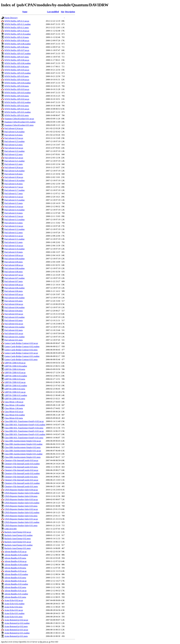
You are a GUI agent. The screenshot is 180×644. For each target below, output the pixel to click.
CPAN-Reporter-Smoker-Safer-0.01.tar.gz (21, 519)
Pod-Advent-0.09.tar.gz (14, 255)
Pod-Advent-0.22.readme (14, 151)
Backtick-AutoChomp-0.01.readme (18, 545)
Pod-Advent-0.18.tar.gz (14, 177)
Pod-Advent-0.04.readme (14, 307)
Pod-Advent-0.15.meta (13, 203)
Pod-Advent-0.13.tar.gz (14, 216)
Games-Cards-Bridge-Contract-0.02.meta (21, 350)
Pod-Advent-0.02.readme (14, 327)
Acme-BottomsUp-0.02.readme (17, 623)
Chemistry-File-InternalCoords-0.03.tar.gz (21, 460)
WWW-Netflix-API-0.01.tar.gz (17, 109)
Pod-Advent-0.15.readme (14, 200)
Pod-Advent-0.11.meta (13, 242)
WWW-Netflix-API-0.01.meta (17, 115)
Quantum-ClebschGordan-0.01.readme (20, 122)
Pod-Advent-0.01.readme (14, 337)
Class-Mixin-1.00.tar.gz (14, 402)
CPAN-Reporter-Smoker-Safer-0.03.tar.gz (21, 499)
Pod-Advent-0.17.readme (14, 190)
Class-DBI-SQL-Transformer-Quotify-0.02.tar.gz (24, 421)
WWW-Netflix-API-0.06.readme (18, 63)
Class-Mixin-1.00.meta (14, 408)
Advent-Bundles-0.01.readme (16, 594)
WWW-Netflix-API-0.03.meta (17, 96)
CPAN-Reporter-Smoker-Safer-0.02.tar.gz (21, 509)
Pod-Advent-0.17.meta (13, 193)
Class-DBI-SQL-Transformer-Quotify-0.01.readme (25, 434)
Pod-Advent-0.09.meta (13, 262)
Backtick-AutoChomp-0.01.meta (17, 548)
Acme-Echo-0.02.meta (13, 607)
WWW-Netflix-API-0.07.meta (17, 57)
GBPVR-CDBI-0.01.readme (16, 395)
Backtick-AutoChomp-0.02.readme (18, 535)
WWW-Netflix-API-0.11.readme (17, 24)
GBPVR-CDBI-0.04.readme (16, 366)
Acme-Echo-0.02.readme (14, 604)
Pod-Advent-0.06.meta (13, 291)
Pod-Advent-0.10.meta (13, 252)
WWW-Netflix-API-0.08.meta (17, 47)
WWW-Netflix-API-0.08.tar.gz (17, 41)
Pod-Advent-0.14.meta (13, 213)
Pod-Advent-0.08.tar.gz (14, 265)
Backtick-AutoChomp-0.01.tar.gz (18, 542)
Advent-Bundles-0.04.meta (15, 568)
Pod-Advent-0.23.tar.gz (14, 138)
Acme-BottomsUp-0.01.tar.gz (16, 630)
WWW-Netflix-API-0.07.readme (18, 54)
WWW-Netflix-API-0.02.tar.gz (17, 99)
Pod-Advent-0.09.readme (14, 259)
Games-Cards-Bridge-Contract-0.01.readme (22, 356)
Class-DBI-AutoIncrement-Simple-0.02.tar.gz (23, 441)
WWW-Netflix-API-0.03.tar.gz (17, 89)
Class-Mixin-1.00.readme (15, 405)
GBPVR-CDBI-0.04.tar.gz (15, 363)
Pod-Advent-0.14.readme (14, 210)
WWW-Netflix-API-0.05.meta (17, 76)
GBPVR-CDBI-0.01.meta (15, 399)
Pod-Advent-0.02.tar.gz (14, 324)
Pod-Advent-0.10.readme (14, 249)
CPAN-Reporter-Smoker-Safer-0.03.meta (21, 506)
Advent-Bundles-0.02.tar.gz (15, 581)
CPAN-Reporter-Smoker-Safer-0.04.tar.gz (21, 490)
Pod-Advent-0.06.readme (14, 288)
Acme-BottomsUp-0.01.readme (17, 633)
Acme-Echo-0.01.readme (14, 613)
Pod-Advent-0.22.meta (13, 154)
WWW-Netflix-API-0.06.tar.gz (17, 60)
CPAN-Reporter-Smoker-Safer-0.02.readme (22, 512)
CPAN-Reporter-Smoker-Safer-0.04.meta (21, 496)
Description (70, 12)
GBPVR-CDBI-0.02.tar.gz (15, 382)
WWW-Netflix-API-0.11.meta (16, 27)
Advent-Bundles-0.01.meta (15, 597)
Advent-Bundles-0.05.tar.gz (15, 552)
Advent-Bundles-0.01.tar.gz (15, 591)
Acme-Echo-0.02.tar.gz (14, 600)
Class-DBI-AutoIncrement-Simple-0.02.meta (22, 447)
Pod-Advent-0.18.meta (13, 184)
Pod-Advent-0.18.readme (14, 180)
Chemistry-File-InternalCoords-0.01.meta (21, 486)
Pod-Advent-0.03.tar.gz (14, 314)
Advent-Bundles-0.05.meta (15, 558)
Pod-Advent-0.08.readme (14, 268)
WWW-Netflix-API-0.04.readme (18, 83)
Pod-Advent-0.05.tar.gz (14, 294)
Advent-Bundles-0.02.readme (16, 584)
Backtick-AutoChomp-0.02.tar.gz (18, 532)
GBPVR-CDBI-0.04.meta (15, 369)
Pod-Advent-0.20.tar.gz (14, 167)
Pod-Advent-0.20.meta (13, 174)
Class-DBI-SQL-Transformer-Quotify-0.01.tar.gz (24, 431)
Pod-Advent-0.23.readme (14, 141)
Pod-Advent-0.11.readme (14, 239)
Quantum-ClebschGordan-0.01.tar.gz (19, 119)
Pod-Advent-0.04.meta (13, 311)
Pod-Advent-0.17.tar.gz (14, 187)
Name (25, 12)
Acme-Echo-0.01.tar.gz (14, 610)
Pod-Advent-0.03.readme (14, 317)
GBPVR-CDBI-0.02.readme (16, 386)
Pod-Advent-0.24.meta (13, 135)
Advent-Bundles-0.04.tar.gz (15, 561)
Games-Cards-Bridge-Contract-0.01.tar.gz (21, 353)
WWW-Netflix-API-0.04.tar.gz (17, 80)
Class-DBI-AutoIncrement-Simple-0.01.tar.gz (23, 451)
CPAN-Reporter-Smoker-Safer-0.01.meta (21, 526)
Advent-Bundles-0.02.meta (15, 587)
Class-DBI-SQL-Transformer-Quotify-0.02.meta (24, 428)
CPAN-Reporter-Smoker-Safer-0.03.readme (22, 503)
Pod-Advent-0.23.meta (13, 145)
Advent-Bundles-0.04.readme (16, 565)
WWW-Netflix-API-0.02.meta (17, 106)
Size (63, 12)
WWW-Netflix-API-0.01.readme (18, 112)
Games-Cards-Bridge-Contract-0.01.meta (21, 359)
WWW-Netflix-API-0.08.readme (18, 44)
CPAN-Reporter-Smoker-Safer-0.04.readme (22, 493)
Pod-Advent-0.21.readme (14, 161)
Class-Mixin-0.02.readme (15, 415)
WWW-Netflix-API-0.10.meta (17, 37)
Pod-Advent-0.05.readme (14, 298)
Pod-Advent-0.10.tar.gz (14, 246)
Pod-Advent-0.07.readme (14, 278)
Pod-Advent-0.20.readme (14, 171)
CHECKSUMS (10, 529)
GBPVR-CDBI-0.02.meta (15, 389)
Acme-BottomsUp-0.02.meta (16, 626)
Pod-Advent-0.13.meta (13, 223)
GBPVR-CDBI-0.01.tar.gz (15, 392)
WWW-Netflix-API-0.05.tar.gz (17, 70)
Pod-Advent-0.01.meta (13, 340)
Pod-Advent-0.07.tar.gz (14, 275)
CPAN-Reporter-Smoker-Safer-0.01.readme (22, 522)
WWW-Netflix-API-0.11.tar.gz (17, 21)
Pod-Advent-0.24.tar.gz (14, 128)
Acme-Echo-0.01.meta (13, 617)
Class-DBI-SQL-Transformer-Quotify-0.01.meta (24, 438)
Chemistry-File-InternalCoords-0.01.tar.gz (21, 480)
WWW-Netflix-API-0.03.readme (18, 93)
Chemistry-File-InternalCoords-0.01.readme (22, 483)
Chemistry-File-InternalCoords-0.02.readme (22, 473)
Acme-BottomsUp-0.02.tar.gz (16, 620)
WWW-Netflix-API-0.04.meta (17, 86)
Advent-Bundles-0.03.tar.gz (15, 571)
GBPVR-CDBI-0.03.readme (16, 376)
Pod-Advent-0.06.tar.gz (14, 285)
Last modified (53, 12)
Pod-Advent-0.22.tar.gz (14, 148)
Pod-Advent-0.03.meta (13, 320)
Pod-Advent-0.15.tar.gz (14, 197)
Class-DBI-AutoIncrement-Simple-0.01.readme (23, 454)
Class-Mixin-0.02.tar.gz (14, 412)
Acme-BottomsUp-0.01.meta (16, 636)
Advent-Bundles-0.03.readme (16, 574)
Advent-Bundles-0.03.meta (15, 578)
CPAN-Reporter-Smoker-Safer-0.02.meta (21, 516)
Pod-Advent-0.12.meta (13, 233)
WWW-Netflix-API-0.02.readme (18, 102)
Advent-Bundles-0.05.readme (16, 555)
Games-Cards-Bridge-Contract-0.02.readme (22, 346)
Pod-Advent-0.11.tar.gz (14, 236)
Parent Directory (11, 18)
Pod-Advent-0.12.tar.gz (14, 226)
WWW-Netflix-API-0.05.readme (18, 73)
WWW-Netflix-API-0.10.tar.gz (17, 31)
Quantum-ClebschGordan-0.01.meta (19, 125)
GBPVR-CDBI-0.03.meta (15, 379)
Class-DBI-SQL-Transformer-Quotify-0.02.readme (25, 425)
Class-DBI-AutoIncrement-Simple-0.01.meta (22, 457)
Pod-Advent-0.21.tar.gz (14, 158)
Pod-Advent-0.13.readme (14, 220)
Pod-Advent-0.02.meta (13, 330)
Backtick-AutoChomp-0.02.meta (17, 539)
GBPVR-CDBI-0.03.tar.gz (15, 373)
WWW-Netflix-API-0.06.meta (17, 67)
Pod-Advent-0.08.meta (13, 272)
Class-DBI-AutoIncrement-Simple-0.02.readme (23, 444)
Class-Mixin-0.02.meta (14, 418)
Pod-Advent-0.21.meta (13, 164)
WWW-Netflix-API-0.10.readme (18, 34)
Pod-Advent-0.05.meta (13, 301)
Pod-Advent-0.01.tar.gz (14, 333)
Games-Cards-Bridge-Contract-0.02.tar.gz (21, 343)
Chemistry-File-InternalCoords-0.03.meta (21, 467)
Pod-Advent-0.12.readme (14, 229)
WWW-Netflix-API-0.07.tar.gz (17, 50)
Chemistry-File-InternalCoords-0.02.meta (21, 477)
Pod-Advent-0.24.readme (14, 132)
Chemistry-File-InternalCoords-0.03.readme (22, 464)
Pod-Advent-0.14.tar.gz (14, 207)
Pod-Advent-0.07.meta (13, 281)
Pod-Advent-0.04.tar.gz (14, 304)
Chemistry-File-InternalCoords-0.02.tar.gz (21, 470)
